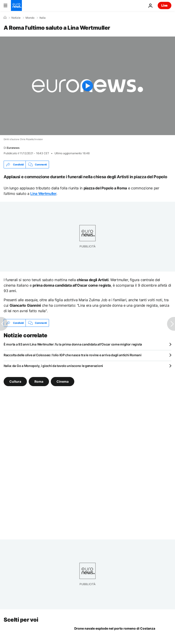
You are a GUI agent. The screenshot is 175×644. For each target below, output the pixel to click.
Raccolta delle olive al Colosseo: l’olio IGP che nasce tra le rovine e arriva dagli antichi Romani (73, 355)
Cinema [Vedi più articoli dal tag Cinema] (63, 381)
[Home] (5, 18)
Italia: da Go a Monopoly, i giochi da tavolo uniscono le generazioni (53, 366)
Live (165, 5)
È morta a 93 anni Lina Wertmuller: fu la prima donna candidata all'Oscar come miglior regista (73, 344)
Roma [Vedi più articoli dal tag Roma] (39, 381)
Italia (42, 18)
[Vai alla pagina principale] (16, 5)
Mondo (30, 18)
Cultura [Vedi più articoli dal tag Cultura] (15, 381)
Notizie (16, 18)
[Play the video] (87, 86)
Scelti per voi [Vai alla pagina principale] (21, 620)
